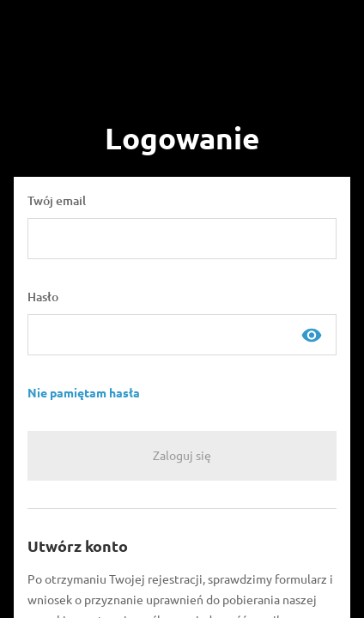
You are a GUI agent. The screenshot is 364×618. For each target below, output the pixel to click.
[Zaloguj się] (182, 456)
